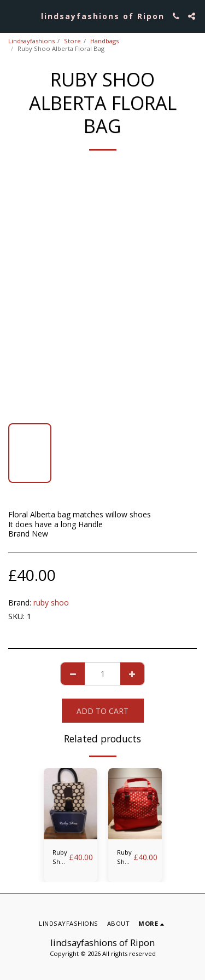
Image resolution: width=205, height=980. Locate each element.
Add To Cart (102, 711)
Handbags (104, 41)
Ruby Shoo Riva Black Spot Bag (61, 857)
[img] (71, 804)
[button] (12, 16)
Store (72, 41)
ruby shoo (51, 603)
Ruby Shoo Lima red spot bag (125, 857)
